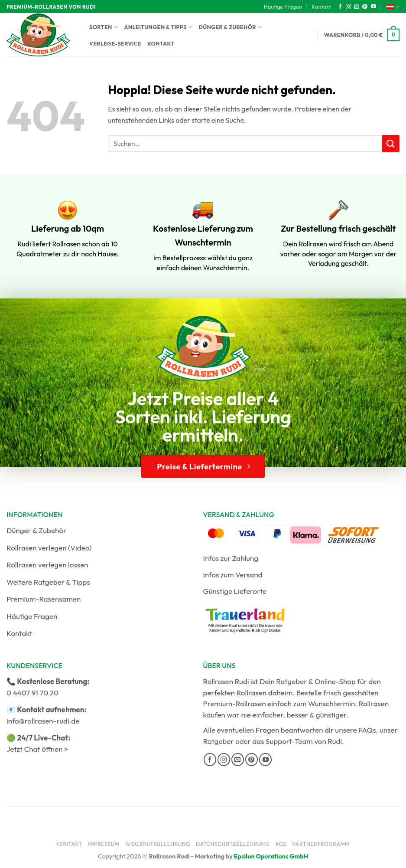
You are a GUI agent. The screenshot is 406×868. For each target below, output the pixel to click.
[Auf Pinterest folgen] (365, 7)
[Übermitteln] (391, 143)
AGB (281, 844)
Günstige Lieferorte (235, 591)
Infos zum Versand (233, 575)
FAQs (367, 730)
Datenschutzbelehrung (233, 844)
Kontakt (321, 7)
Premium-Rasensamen (44, 599)
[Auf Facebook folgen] (340, 7)
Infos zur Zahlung (231, 558)
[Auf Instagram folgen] (348, 7)
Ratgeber (219, 741)
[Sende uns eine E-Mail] (357, 7)
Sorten (104, 27)
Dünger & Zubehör (230, 27)
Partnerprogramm (321, 844)
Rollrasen (252, 693)
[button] (362, 35)
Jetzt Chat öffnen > (37, 749)
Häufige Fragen (283, 7)
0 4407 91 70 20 (32, 693)
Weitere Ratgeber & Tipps (48, 582)
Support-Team (289, 741)
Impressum (104, 844)
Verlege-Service (115, 43)
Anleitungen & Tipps (158, 27)
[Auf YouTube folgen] (374, 7)
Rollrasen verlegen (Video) (49, 548)
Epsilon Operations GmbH (271, 856)
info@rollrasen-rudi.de (43, 721)
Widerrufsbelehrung (158, 844)
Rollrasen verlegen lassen (47, 565)
